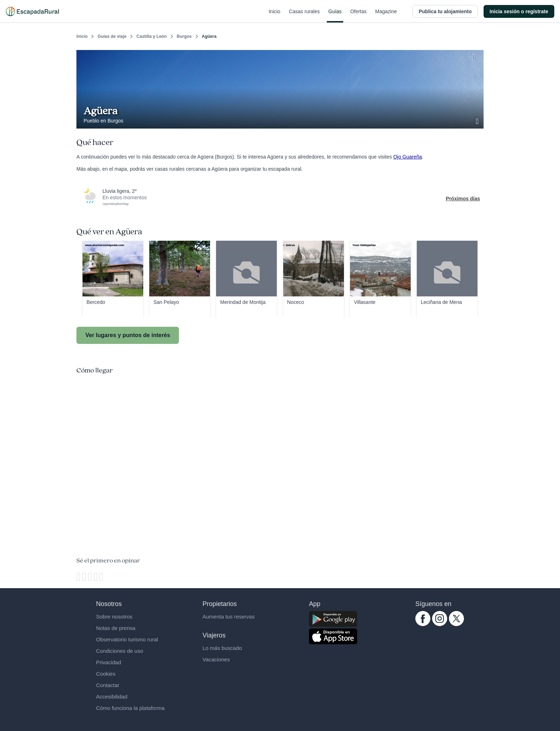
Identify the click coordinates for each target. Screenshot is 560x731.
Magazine (386, 16)
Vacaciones (216, 659)
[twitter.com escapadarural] (456, 624)
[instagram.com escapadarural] (440, 624)
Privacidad (109, 662)
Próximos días (463, 199)
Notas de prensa (116, 628)
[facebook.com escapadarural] (423, 624)
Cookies (106, 674)
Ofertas (359, 16)
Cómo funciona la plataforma (130, 708)
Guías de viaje (112, 36)
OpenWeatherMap (116, 204)
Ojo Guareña (407, 157)
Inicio (274, 16)
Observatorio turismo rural (127, 639)
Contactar (108, 685)
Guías (335, 16)
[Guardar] (476, 56)
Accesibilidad (112, 697)
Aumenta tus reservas (229, 617)
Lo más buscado (222, 648)
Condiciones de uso (120, 651)
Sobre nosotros (114, 617)
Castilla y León (152, 36)
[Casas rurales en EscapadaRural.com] (32, 11)
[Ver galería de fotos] (478, 120)
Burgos (184, 36)
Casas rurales (304, 16)
